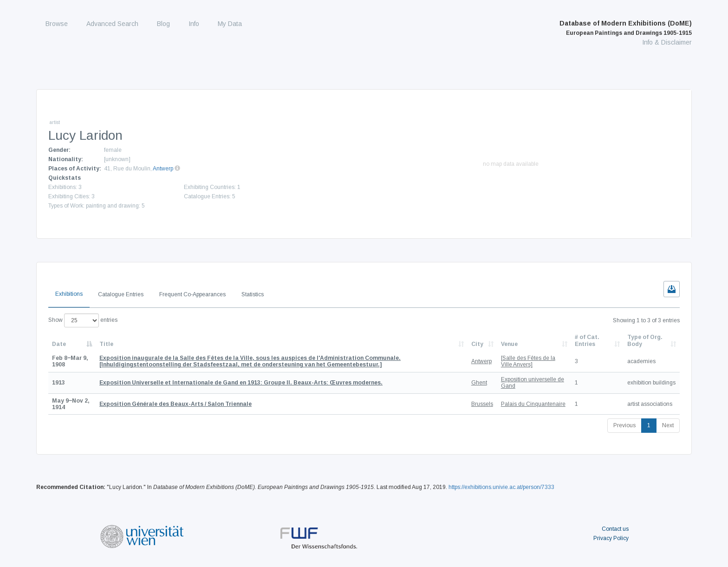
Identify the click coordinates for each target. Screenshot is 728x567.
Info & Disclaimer (667, 42)
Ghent (479, 383)
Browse (57, 24)
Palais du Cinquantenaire (533, 404)
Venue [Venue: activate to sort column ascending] (509, 344)
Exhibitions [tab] (69, 294)
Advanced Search (112, 24)
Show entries (83, 320)
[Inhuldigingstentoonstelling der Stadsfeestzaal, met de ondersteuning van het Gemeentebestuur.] (250, 361)
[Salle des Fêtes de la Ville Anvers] (528, 361)
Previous (624, 425)
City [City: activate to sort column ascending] (477, 344)
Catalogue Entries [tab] (121, 294)
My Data (230, 24)
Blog (163, 24)
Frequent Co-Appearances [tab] (192, 294)
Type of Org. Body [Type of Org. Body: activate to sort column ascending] (645, 340)
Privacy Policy (611, 538)
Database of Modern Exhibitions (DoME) (626, 28)
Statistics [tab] (253, 294)
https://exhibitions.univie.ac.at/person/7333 (501, 487)
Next (668, 425)
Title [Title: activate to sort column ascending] (106, 344)
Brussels (482, 404)
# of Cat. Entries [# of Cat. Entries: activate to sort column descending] (587, 340)
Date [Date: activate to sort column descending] (59, 344)
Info (194, 24)
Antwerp (163, 169)
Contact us (615, 529)
